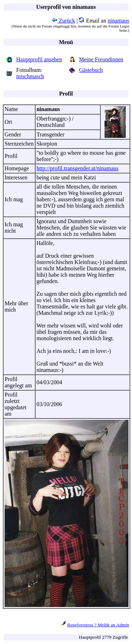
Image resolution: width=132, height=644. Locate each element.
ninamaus (118, 21)
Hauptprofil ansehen (39, 59)
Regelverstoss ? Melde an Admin (98, 625)
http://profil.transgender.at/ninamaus (78, 168)
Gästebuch (91, 70)
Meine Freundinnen (101, 59)
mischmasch (30, 76)
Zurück (63, 21)
